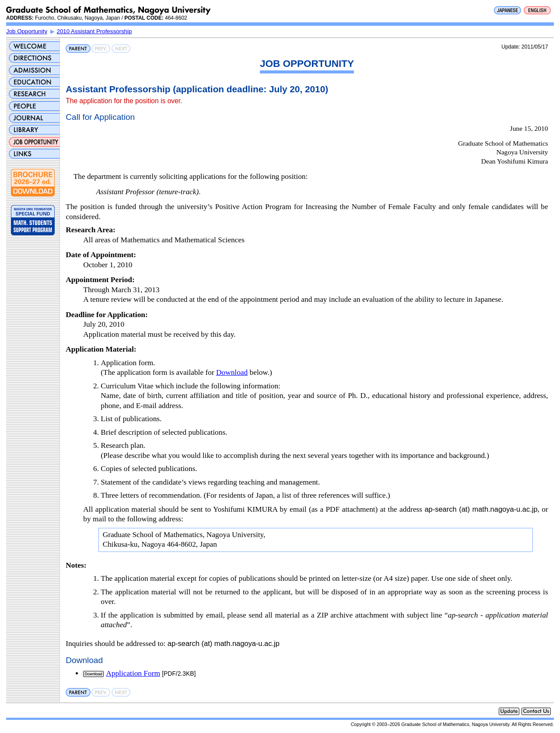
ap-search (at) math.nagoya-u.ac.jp (481, 509)
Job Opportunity (27, 31)
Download (232, 372)
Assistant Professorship (118, 89)
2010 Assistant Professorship (94, 31)
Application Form (133, 673)
